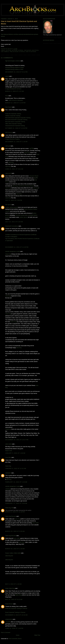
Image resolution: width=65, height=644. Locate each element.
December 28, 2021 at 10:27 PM (17, 440)
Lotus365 (8, 622)
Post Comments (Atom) (15, 639)
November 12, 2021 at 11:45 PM (17, 247)
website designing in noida (13, 251)
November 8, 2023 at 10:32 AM (16, 615)
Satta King (8, 254)
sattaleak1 (8, 473)
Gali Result (21, 186)
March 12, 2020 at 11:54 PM (15, 103)
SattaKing (8, 429)
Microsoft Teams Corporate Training (15, 122)
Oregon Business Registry (12, 139)
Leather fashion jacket (11, 207)
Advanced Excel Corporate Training (15, 126)
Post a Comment (6, 632)
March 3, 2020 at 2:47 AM (15, 91)
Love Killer (8, 457)
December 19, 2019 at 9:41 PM (16, 72)
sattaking (8, 489)
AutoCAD (9, 50)
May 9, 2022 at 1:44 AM (13, 584)
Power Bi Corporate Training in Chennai (16, 608)
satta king (11, 162)
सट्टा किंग (32, 149)
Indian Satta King (10, 588)
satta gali (8, 146)
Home (18, 635)
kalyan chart (9, 451)
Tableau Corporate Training (13, 116)
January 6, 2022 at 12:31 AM (16, 468)
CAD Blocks (28, 50)
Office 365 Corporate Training (13, 124)
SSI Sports (8, 205)
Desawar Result (34, 176)
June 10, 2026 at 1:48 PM (14, 628)
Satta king (27, 153)
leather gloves (23, 217)
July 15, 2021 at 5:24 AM (14, 222)
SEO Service (9, 132)
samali (7, 76)
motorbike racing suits (21, 215)
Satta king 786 (9, 508)
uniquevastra (9, 619)
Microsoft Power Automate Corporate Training (18, 118)
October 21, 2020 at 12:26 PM (16, 128)
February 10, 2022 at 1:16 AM (16, 482)
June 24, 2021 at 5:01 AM (14, 169)
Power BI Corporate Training (13, 114)
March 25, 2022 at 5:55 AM (15, 531)
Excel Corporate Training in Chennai (15, 612)
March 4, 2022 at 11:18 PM (15, 512)
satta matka (8, 444)
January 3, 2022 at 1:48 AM (15, 453)
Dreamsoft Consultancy (12, 226)
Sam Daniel (8, 107)
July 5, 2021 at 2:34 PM (14, 200)
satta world (8, 173)
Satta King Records (11, 516)
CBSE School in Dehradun (16, 100)
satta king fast (9, 556)
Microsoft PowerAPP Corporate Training (16, 120)
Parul (7, 96)
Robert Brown (9, 604)
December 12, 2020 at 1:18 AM (16, 142)
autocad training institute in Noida (14, 67)
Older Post (37, 635)
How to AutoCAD (31, 52)
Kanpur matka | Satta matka (13, 553)
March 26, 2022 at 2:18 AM (15, 549)
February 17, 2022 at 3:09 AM (16, 503)
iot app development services (13, 89)
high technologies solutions (13, 61)
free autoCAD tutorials (17, 52)
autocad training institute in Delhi (14, 69)
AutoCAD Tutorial (18, 50)
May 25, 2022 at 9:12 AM (14, 599)
